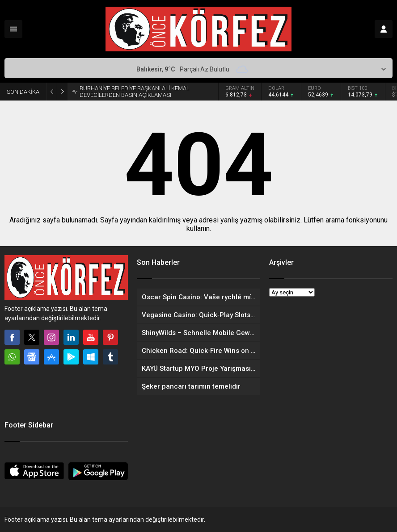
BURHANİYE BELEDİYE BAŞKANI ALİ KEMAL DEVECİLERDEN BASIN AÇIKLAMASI (135, 92)
